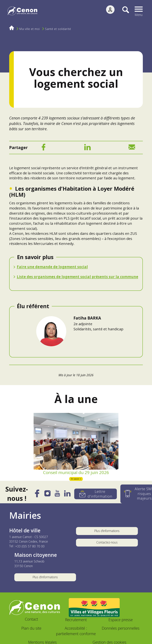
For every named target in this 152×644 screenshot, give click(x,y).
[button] (139, 12)
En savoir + (76, 479)
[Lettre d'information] (96, 494)
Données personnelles (121, 628)
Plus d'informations (107, 531)
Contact (31, 619)
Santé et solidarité (58, 29)
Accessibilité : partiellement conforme (76, 631)
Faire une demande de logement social (52, 267)
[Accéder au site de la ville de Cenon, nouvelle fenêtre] (35, 607)
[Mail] (132, 148)
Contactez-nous (107, 542)
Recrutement (76, 619)
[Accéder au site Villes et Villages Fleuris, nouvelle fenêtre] (94, 607)
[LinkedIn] (88, 148)
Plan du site (31, 628)
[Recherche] (124, 11)
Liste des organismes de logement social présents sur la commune (78, 276)
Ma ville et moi (30, 29)
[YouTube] (57, 495)
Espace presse (121, 619)
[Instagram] (48, 494)
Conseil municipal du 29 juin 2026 (76, 472)
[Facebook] (43, 148)
